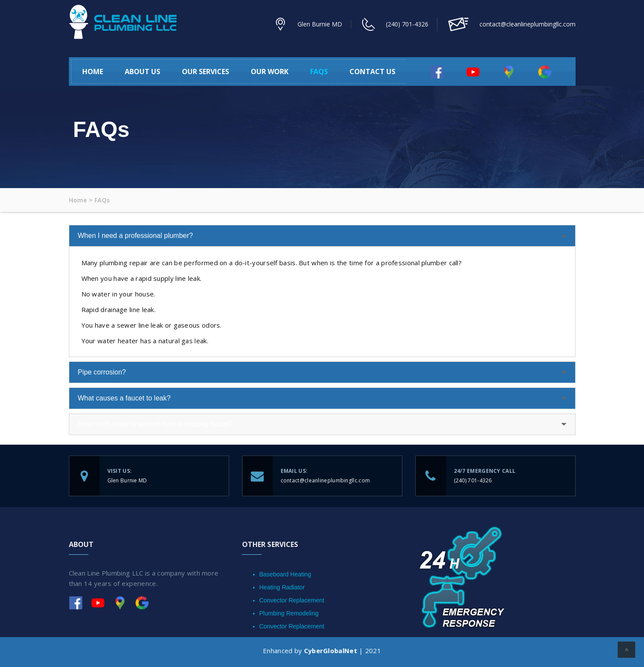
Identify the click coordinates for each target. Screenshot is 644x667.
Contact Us (372, 72)
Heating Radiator (282, 587)
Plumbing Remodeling (289, 613)
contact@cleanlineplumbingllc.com (325, 480)
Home (93, 72)
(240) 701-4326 (407, 24)
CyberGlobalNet (330, 651)
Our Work (270, 72)
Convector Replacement (292, 600)
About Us (142, 72)
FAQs (319, 72)
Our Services (205, 72)
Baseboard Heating (285, 574)
